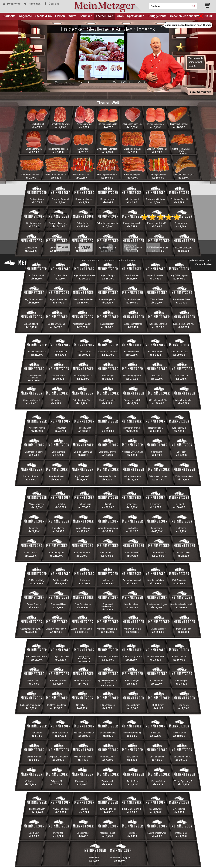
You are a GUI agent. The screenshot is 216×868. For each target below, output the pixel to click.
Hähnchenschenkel (31, 400)
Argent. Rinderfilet (58, 299)
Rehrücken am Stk (132, 428)
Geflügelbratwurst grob (183, 175)
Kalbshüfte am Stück (108, 352)
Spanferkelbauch (132, 604)
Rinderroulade (61, 275)
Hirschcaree (84, 580)
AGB (83, 261)
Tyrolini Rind (133, 781)
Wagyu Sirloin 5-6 (133, 629)
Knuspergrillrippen (133, 175)
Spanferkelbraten (82, 553)
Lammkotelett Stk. (60, 733)
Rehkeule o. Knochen (84, 733)
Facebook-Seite (48, 227)
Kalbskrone (108, 580)
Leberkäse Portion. (83, 681)
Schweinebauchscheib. (108, 223)
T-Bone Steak (157, 299)
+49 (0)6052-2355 (102, 218)
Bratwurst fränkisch (60, 199)
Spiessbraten (31, 248)
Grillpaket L (31, 781)
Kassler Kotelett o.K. (157, 223)
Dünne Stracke (34, 604)
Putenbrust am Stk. (82, 400)
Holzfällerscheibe (107, 400)
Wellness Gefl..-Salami (132, 452)
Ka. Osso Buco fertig (56, 705)
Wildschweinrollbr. (184, 400)
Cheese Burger (133, 705)
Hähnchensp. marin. (181, 757)
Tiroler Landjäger (37, 809)
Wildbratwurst (34, 681)
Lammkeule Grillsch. (155, 657)
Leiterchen (181, 528)
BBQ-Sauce (132, 757)
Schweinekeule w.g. (58, 223)
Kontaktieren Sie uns (104, 214)
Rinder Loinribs (179, 657)
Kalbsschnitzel (84, 352)
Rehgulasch (61, 428)
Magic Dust (34, 833)
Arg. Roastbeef (82, 476)
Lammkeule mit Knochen (34, 377)
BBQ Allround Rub (108, 809)
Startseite (9, 16)
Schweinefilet (83, 223)
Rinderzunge (107, 376)
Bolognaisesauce (108, 733)
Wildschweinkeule (37, 428)
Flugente (108, 504)
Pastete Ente (181, 833)
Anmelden (32, 4)
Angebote (25, 16)
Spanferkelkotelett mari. (181, 604)
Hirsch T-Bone (179, 733)
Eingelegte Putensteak (107, 149)
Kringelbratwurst (108, 199)
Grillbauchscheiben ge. (56, 175)
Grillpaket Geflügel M (58, 757)
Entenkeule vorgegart (120, 857)
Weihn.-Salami (83, 528)
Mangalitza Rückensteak (84, 658)
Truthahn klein (84, 504)
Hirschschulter (184, 553)
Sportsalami (157, 452)
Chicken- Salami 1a (83, 452)
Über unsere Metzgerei (52, 210)
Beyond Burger (132, 681)
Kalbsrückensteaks (37, 352)
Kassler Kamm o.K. (132, 223)
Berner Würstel (34, 757)
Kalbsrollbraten (107, 324)
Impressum (94, 261)
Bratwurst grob (37, 199)
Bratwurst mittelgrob (155, 199)
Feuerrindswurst (107, 757)
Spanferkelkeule (133, 553)
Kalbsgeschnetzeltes (133, 324)
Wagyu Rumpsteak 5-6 (82, 629)
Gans (108, 428)
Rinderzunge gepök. (132, 376)
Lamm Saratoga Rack (132, 657)
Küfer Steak (83, 149)
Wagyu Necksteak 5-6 (56, 629)
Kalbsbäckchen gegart (31, 705)
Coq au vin (183, 705)
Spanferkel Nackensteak (108, 605)
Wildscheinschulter (158, 476)
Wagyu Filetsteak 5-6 (107, 629)
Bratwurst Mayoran (84, 199)
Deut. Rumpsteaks (83, 376)
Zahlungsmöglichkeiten (52, 214)
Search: (147, 5)
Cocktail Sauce (157, 757)
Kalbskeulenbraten (158, 324)
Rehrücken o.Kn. (61, 580)
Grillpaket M (56, 781)
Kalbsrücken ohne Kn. (183, 324)
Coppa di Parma (31, 476)
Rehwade (132, 833)
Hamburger (37, 733)
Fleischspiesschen (82, 175)
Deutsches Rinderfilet (83, 299)
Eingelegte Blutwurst (61, 124)
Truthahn (61, 504)
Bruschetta (155, 733)
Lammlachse (58, 528)
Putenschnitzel (181, 376)
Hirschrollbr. (132, 528)
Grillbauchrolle (58, 452)
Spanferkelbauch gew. (157, 604)
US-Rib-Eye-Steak (56, 324)
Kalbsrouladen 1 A (179, 352)
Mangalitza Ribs (158, 629)
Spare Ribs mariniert (31, 175)
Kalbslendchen (61, 352)
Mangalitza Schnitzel (108, 657)
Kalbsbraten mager (82, 324)
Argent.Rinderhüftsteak (84, 275)
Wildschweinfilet (37, 504)
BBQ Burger (158, 705)
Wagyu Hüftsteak (61, 809)
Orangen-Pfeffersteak (157, 149)
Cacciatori (181, 452)
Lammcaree (157, 528)
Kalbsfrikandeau (156, 352)
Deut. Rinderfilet (158, 553)
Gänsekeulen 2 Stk (158, 400)
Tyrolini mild (107, 781)
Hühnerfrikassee (107, 705)
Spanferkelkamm (83, 604)
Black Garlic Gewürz (132, 809)
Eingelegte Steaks (132, 149)
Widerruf (45, 231)
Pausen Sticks (158, 781)
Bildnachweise (127, 261)
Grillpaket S (82, 705)
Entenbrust (156, 504)
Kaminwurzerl (82, 781)
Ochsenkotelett (31, 324)
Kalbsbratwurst (132, 199)
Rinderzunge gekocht (58, 149)
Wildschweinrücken (184, 476)
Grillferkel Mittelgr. (37, 580)
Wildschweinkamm (133, 476)
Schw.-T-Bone (31, 553)
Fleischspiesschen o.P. (107, 175)
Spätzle (84, 809)
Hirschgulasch (84, 428)
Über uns (52, 4)
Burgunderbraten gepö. (108, 528)
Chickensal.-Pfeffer (108, 452)
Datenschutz (110, 261)
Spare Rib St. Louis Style (181, 150)
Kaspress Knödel (108, 833)
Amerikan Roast (56, 476)
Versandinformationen (52, 218)
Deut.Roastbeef (132, 275)
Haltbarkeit (46, 223)
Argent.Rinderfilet (155, 275)
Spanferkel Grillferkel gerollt (108, 682)
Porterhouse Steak (181, 299)
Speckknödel (83, 833)
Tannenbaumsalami (132, 580)
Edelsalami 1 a (179, 428)
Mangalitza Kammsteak (37, 657)
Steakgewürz (155, 809)
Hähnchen (56, 400)
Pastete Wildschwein (157, 833)
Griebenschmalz (34, 223)
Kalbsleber (157, 376)
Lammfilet (34, 528)
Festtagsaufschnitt (179, 199)
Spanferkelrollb (107, 553)
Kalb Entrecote (179, 580)
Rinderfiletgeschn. (107, 299)
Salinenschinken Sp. (108, 124)
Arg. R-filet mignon (179, 275)
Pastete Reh (94, 857)
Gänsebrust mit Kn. (133, 400)
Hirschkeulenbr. (155, 428)
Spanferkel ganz (56, 553)
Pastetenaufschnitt (107, 476)
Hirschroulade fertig (132, 733)
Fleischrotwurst (37, 124)
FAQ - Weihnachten (103, 210)
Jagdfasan (132, 504)
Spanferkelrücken (155, 580)
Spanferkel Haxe (58, 604)
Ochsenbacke (157, 681)
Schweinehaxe (181, 223)
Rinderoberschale (132, 299)
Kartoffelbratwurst (58, 681)
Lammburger (181, 681)
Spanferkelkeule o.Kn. (31, 629)
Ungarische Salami (34, 452)
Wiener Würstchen (83, 757)
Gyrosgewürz (179, 809)
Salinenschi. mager (156, 124)
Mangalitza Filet (184, 629)
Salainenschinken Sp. (132, 124)
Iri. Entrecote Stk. (37, 275)
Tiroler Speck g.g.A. (184, 781)
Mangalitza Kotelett (60, 657)
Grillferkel (179, 504)
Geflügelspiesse (158, 175)
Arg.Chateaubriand (34, 299)
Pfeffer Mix (58, 833)
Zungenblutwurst (84, 124)
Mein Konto (11, 4)
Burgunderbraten (34, 149)
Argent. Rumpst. (108, 275)
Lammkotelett (58, 376)
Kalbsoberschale (132, 352)
